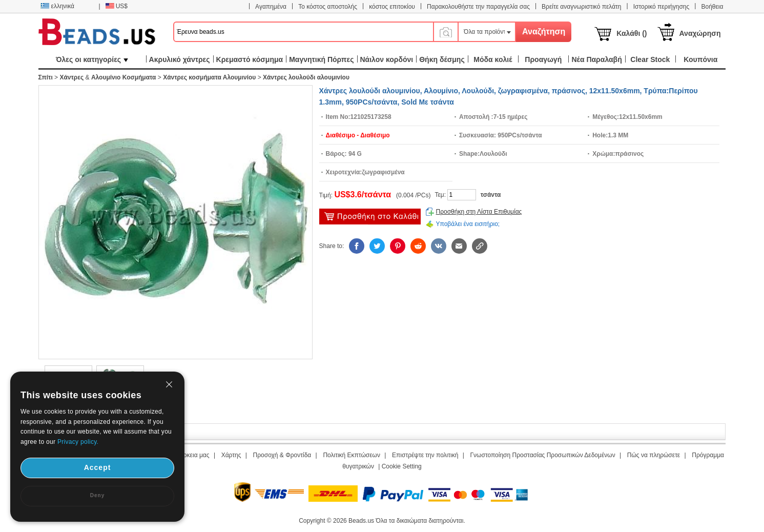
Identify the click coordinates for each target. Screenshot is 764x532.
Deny (97, 495)
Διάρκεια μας (192, 455)
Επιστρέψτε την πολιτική (425, 455)
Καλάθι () (632, 33)
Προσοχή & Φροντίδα (282, 455)
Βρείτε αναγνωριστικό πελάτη (581, 7)
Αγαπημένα (271, 7)
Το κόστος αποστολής (328, 7)
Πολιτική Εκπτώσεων (352, 455)
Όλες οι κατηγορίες (92, 59)
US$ (117, 6)
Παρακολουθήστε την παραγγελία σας (478, 7)
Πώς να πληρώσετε (654, 455)
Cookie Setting (402, 466)
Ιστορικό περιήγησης (662, 7)
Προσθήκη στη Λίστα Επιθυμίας (479, 212)
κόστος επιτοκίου (392, 7)
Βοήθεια (712, 7)
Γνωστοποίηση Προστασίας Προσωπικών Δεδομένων (543, 455)
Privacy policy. (78, 442)
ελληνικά (57, 6)
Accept (98, 467)
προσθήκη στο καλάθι (370, 217)
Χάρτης (231, 455)
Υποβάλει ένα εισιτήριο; (468, 224)
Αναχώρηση (700, 33)
